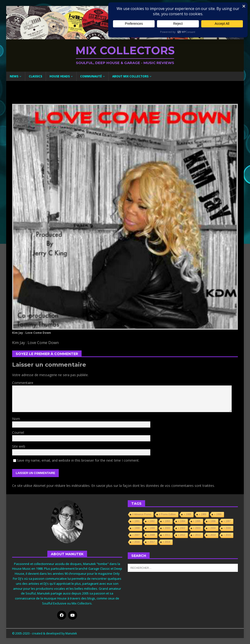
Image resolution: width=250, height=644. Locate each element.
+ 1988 (187, 514)
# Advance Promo (142, 514)
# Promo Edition (167, 514)
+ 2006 (227, 528)
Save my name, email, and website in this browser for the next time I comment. (78, 460)
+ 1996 (212, 521)
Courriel (18, 432)
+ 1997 (227, 521)
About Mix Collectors (130, 76)
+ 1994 (182, 521)
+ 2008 (151, 535)
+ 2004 (212, 528)
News (14, 76)
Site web (19, 446)
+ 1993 (166, 521)
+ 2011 (166, 535)
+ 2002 (182, 528)
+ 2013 (197, 535)
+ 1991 (136, 521)
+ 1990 (218, 514)
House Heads (60, 76)
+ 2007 (136, 535)
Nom (16, 419)
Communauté (91, 76)
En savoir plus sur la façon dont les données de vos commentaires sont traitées (153, 486)
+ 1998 (136, 528)
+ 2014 (212, 535)
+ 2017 (151, 542)
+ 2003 (197, 528)
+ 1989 (203, 514)
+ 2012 (182, 535)
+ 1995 (197, 521)
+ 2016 (136, 542)
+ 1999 (151, 528)
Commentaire (23, 383)
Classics (35, 76)
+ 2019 (166, 542)
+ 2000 (166, 528)
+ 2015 (227, 535)
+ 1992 (151, 521)
